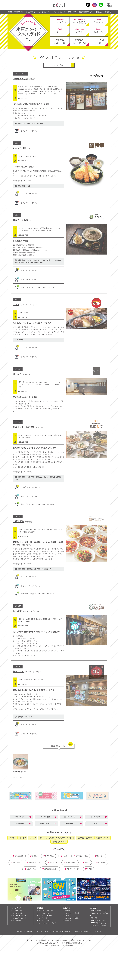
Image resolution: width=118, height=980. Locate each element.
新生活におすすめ (35, 862)
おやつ (87, 862)
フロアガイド (19, 12)
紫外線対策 (102, 862)
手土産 (65, 856)
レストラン (60, 21)
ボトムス (33, 838)
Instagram (94, 5)
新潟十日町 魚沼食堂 (24, 427)
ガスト (16, 305)
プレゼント (53, 862)
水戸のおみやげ (71, 862)
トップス (23, 838)
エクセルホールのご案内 (72, 918)
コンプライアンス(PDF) (82, 932)
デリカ (79, 31)
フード (60, 31)
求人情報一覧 (17, 921)
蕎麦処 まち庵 (20, 220)
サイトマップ (97, 932)
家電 (95, 824)
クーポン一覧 (43, 918)
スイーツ (98, 31)
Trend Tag (60, 849)
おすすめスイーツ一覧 (79, 41)
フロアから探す (18, 911)
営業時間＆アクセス (85, 12)
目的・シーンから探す (20, 916)
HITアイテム (50, 856)
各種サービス (70, 824)
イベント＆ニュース (59, 12)
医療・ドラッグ (45, 824)
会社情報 (108, 12)
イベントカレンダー (45, 913)
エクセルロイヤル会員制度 (98, 925)
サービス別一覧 (98, 41)
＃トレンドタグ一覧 (45, 921)
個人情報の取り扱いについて (62, 932)
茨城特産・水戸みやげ (86, 838)
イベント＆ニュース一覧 (46, 911)
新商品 (34, 856)
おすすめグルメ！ (103, 838)
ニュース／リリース (43, 932)
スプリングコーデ (73, 869)
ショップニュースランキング (47, 923)
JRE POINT (72, 12)
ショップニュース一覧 (45, 916)
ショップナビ (30, 12)
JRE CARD (94, 918)
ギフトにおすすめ (82, 856)
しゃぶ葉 (17, 611)
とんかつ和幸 (19, 148)
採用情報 (29, 932)
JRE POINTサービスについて (99, 911)
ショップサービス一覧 (20, 918)
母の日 (89, 869)
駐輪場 (67, 916)
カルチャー (20, 824)
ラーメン (98, 21)
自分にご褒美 (19, 856)
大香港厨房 (18, 522)
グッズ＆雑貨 (45, 817)
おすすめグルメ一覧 (60, 41)
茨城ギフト (100, 856)
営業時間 (67, 911)
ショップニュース (43, 12)
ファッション (20, 817)
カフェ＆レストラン (70, 817)
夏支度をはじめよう (51, 869)
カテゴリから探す (18, 913)
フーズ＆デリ (95, 817)
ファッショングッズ (47, 838)
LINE (101, 5)
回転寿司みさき (20, 79)
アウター (13, 838)
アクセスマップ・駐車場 (72, 913)
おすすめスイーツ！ (60, 842)
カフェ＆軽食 (79, 21)
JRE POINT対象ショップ (98, 921)
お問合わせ (99, 12)
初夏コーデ (16, 862)
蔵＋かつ (17, 374)
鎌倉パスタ (18, 672)
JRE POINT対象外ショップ (98, 923)
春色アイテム (31, 869)
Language (109, 5)
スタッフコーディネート (66, 838)
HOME (9, 12)
